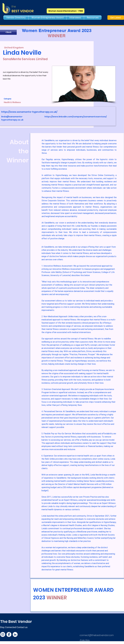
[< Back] (8, 32)
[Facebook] (9, 634)
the (14, 7)
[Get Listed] (116, 18)
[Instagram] (3, 634)
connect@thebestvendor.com (97, 635)
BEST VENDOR (23, 11)
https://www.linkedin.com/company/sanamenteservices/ (76, 117)
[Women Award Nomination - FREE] (66, 11)
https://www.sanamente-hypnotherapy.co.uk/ (29, 112)
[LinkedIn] (15, 634)
